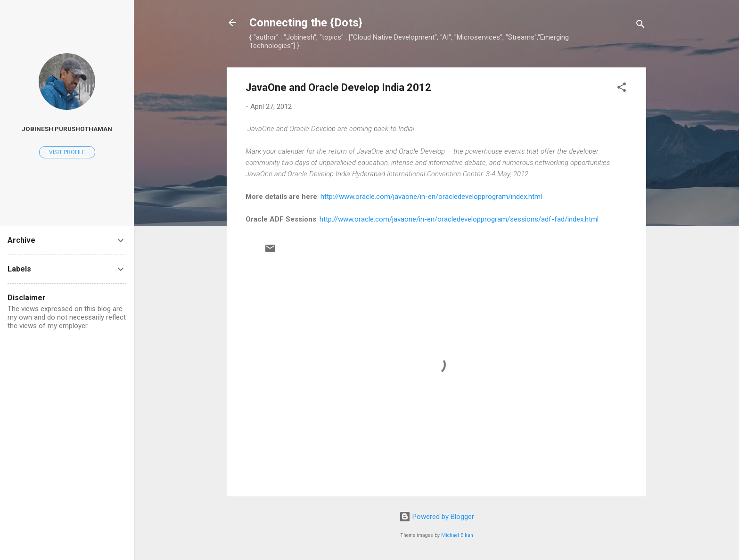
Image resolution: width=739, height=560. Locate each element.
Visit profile (67, 152)
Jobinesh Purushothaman (67, 129)
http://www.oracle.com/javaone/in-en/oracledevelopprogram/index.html (431, 197)
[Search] (640, 26)
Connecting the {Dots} (306, 23)
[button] (622, 89)
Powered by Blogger (437, 517)
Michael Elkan (457, 535)
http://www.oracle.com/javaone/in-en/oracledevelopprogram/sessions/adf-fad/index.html (459, 219)
